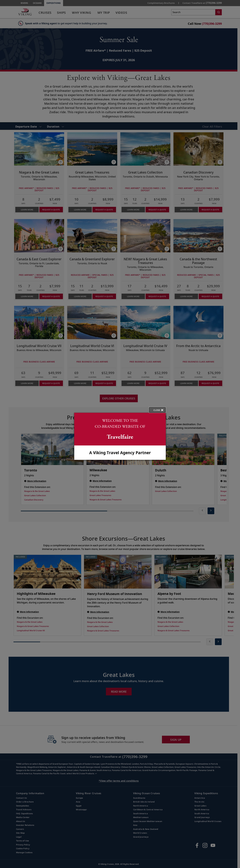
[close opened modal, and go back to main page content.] (157, 410)
